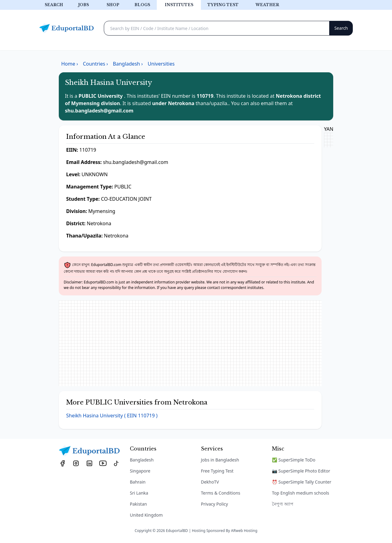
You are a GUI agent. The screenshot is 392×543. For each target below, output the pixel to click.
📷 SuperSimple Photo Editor (301, 471)
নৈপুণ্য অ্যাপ (283, 504)
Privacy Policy (214, 504)
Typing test (223, 5)
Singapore (140, 471)
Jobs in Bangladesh (220, 460)
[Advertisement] (190, 343)
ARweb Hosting (244, 531)
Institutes (179, 5)
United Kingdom (146, 515)
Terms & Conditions (221, 493)
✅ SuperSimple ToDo (294, 460)
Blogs (142, 5)
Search (54, 5)
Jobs (83, 5)
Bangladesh (142, 460)
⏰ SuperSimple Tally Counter (302, 482)
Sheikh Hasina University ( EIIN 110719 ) (112, 416)
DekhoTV (210, 482)
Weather (267, 5)
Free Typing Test (217, 471)
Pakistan (138, 504)
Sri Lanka (139, 493)
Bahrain (138, 482)
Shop (113, 5)
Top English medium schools (301, 493)
